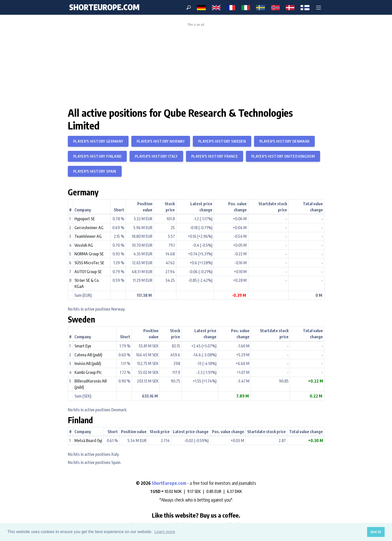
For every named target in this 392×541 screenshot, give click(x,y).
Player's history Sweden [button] (222, 141)
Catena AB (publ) (88, 355)
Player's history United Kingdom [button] (283, 156)
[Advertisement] (196, 65)
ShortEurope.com (169, 483)
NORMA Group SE (89, 254)
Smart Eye (83, 346)
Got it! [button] (376, 532)
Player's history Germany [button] (98, 141)
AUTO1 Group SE (88, 272)
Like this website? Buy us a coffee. (196, 515)
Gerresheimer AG (89, 228)
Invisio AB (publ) (88, 363)
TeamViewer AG (88, 236)
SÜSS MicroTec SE (89, 263)
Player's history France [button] (215, 156)
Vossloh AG (84, 245)
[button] (319, 7)
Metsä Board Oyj (88, 441)
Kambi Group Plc (88, 372)
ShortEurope (104, 7)
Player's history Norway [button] (161, 141)
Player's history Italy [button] (156, 156)
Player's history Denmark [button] (284, 141)
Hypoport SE (85, 219)
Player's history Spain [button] (95, 171)
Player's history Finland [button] (97, 156)
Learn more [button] (165, 532)
